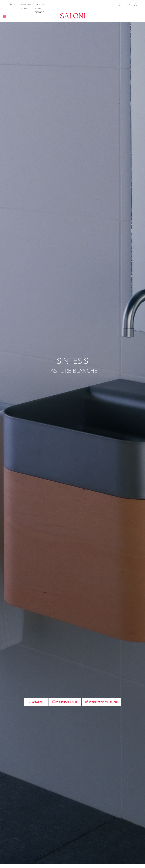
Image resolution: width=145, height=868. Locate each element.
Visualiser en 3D (65, 702)
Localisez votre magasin (40, 8)
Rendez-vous (26, 6)
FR (126, 5)
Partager (35, 702)
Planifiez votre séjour (102, 702)
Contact (13, 4)
